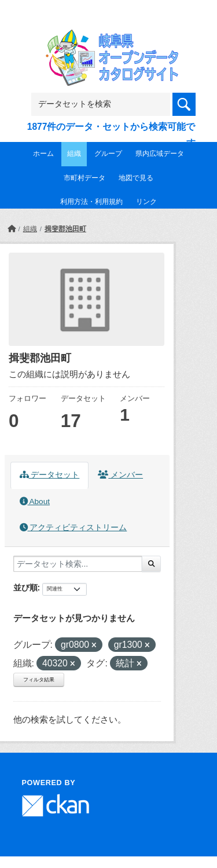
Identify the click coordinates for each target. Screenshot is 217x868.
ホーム (43, 154)
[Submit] (151, 564)
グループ (108, 154)
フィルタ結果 (39, 680)
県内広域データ (160, 154)
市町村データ (84, 178)
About (35, 502)
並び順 (25, 588)
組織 (74, 154)
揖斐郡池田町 (65, 229)
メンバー (120, 475)
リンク (146, 202)
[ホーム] (12, 229)
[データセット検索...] (78, 564)
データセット (50, 475)
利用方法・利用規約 (91, 202)
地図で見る (136, 178)
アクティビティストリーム (73, 528)
